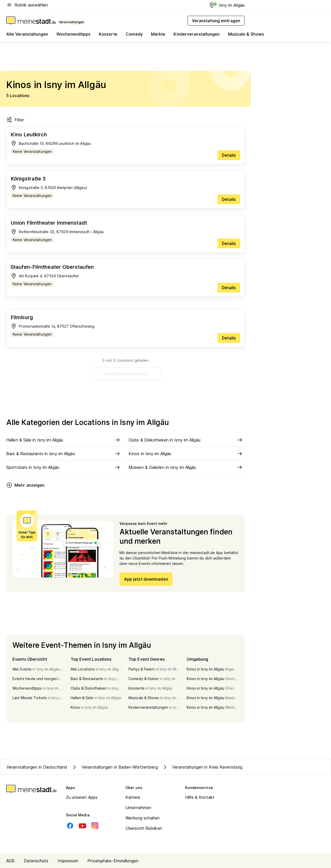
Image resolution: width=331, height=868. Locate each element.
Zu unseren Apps (82, 797)
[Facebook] (70, 826)
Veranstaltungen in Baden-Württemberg (115, 767)
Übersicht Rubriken (144, 828)
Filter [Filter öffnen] (15, 120)
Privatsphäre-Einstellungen (113, 861)
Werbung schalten (143, 818)
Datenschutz (36, 861)
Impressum (68, 861)
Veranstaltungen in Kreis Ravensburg (202, 767)
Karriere (133, 797)
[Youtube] (82, 826)
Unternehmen (138, 808)
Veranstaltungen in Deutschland (37, 767)
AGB (10, 861)
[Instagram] (95, 826)
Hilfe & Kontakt (200, 797)
